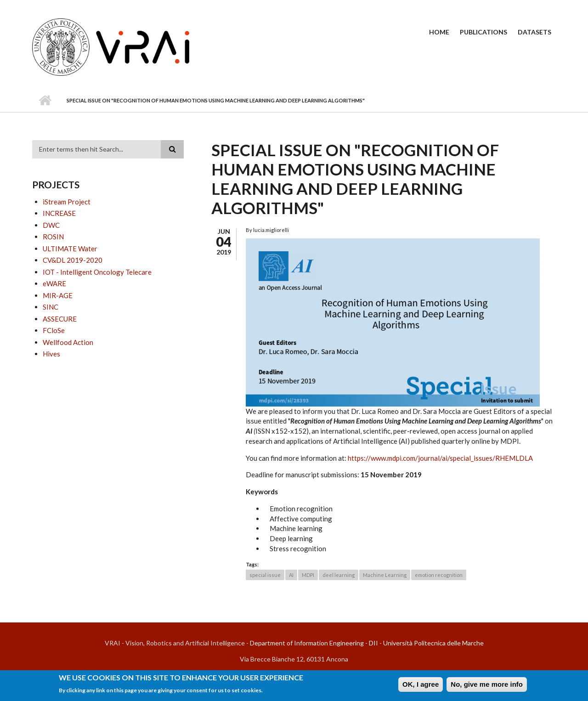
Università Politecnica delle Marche (433, 643)
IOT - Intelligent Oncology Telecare (97, 272)
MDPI (308, 575)
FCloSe (54, 330)
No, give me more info (487, 686)
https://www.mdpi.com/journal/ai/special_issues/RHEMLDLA (440, 458)
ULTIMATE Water (70, 249)
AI (291, 575)
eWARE (54, 283)
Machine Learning (385, 575)
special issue (265, 575)
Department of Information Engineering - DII (314, 643)
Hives (51, 354)
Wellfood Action (68, 342)
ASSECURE (60, 319)
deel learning (339, 575)
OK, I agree (421, 686)
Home (439, 32)
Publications (483, 32)
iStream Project (67, 202)
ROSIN (53, 237)
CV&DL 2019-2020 (73, 260)
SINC (51, 307)
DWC (51, 225)
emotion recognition (439, 575)
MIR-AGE (58, 295)
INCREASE (59, 213)
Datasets (534, 32)
